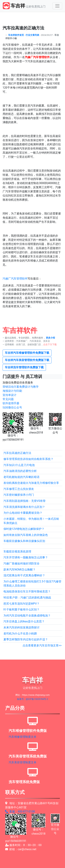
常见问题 (8, 399)
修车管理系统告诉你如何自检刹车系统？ (28, 459)
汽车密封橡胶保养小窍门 (19, 495)
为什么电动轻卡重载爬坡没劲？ (23, 513)
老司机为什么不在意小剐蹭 (20, 634)
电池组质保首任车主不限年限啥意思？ (27, 591)
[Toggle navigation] (57, 6)
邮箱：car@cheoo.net (21, 849)
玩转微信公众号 (12, 407)
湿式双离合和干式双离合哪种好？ (24, 575)
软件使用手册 (11, 403)
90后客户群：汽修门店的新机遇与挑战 (27, 598)
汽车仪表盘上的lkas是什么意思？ (24, 621)
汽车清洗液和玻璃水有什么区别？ (24, 507)
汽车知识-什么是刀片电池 (19, 465)
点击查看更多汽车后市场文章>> (42, 645)
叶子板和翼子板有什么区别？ (21, 609)
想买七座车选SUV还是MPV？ (21, 604)
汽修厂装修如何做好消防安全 (21, 563)
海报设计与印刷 (12, 391)
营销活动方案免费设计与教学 (21, 387)
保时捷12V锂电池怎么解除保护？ (24, 529)
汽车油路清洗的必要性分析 (20, 471)
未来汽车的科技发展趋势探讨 (21, 627)
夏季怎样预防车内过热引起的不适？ (26, 639)
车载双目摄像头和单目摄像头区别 (24, 541)
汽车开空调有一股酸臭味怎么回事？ (26, 557)
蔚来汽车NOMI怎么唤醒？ (19, 570)
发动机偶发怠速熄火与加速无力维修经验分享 (31, 483)
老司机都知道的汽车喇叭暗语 (21, 477)
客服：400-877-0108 (20, 812)
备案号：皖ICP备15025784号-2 (32, 699)
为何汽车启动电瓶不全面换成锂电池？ (27, 616)
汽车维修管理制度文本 (23, 737)
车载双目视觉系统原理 (17, 552)
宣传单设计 (10, 395)
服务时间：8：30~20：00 (23, 845)
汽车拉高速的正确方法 (17, 453)
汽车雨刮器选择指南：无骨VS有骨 (25, 501)
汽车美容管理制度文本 (23, 762)
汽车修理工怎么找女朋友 (19, 489)
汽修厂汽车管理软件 (15, 279)
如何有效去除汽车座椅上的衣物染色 (26, 535)
